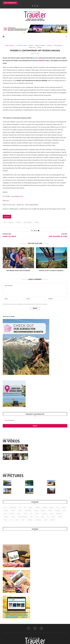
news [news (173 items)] (46, 517)
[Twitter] (35, 6)
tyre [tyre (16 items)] (37, 520)
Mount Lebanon (28, 222)
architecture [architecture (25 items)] (13, 508)
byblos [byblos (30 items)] (6, 511)
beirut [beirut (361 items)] (52, 508)
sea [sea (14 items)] (63, 517)
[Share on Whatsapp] (37, 231)
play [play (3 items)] (52, 517)
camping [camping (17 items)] (13, 511)
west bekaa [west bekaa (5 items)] (52, 520)
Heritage (37, 222)
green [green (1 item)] (32, 514)
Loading (7, 217)
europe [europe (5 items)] (43, 511)
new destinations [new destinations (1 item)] (37, 517)
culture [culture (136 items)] (26, 511)
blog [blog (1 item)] (58, 508)
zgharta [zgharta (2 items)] (6, 523)
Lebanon (18, 222)
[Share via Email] (39, 231)
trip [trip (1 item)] (25, 520)
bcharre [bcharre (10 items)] (45, 508)
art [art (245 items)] (20, 508)
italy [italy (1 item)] (44, 514)
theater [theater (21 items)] (12, 520)
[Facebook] (32, 6)
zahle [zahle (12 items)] (59, 520)
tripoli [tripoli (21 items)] (31, 520)
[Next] (21, 3)
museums (11, 222)
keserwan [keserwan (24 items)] (58, 514)
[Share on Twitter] (33, 231)
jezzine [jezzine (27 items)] (50, 514)
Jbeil (8, 201)
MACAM (41, 60)
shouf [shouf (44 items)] (5, 520)
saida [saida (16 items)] (57, 517)
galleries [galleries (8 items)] (25, 514)
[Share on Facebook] (31, 231)
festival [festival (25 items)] (57, 511)
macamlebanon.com (17, 196)
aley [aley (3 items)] (5, 508)
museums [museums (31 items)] (21, 517)
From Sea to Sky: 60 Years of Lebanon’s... (52, 271)
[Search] (66, 37)
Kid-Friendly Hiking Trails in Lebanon (18, 271)
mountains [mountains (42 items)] (13, 517)
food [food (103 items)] (18, 514)
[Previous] (19, 3)
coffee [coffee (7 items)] (19, 511)
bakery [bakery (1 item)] (31, 508)
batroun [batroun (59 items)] (38, 508)
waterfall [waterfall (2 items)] (44, 520)
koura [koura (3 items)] (5, 517)
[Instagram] (37, 6)
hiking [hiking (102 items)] (38, 514)
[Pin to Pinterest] (35, 231)
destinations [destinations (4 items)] (35, 511)
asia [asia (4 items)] (25, 508)
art (5, 222)
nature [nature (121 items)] (28, 517)
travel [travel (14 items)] (19, 520)
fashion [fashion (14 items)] (50, 511)
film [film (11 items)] (13, 514)
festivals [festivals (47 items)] (6, 514)
